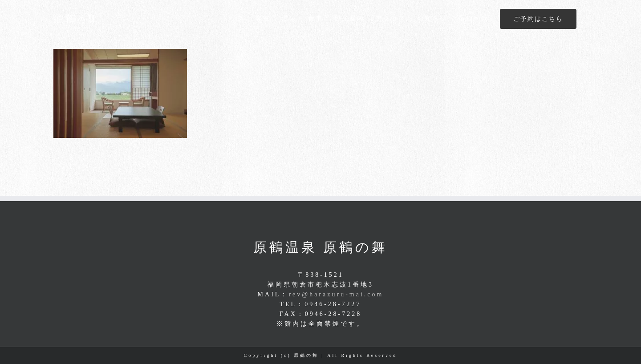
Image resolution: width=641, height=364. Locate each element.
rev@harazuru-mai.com (336, 294)
